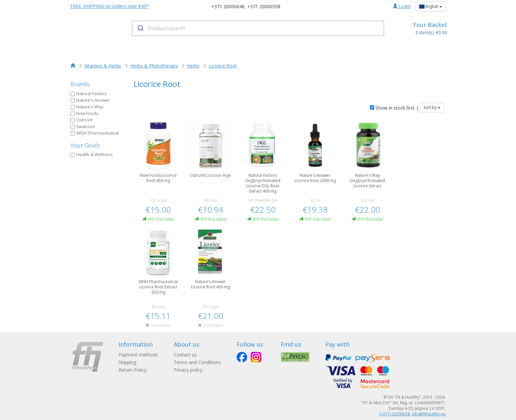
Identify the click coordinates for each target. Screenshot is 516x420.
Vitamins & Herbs (103, 66)
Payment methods (138, 355)
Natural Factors (89, 93)
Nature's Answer (90, 100)
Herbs (193, 66)
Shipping (127, 362)
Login (402, 6)
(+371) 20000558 (395, 414)
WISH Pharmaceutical (95, 133)
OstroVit (81, 120)
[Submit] (140, 28)
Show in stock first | (394, 108)
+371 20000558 (264, 6)
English (431, 6)
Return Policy (132, 370)
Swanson (83, 126)
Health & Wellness (92, 154)
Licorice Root (223, 66)
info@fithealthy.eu (429, 414)
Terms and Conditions (197, 362)
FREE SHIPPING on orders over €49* (110, 6)
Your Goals (85, 145)
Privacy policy (188, 370)
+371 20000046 (228, 6)
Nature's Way (87, 107)
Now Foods (84, 113)
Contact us (185, 355)
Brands (80, 84)
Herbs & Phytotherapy (154, 66)
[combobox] (258, 28)
